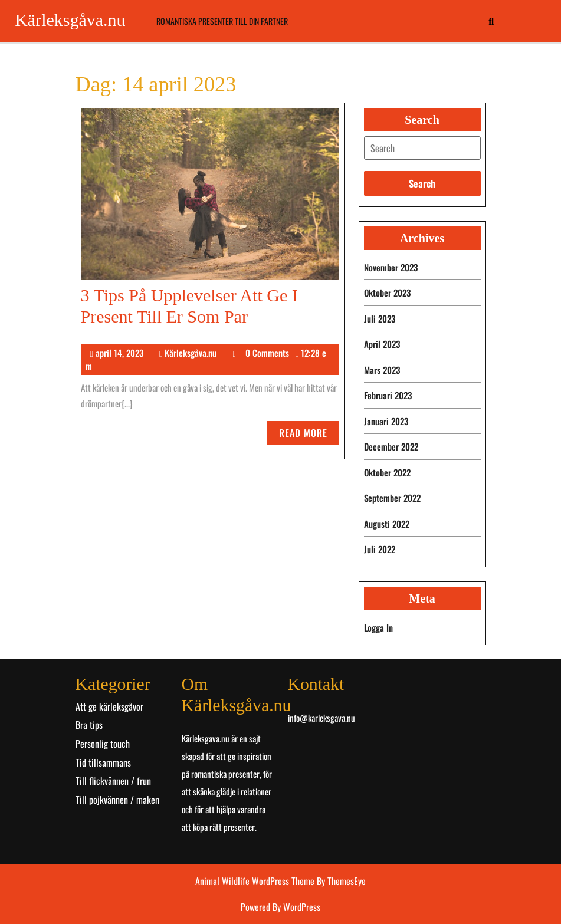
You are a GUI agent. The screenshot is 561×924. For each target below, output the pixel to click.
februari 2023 (388, 395)
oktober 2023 (387, 292)
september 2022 (392, 498)
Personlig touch (103, 744)
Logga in (378, 627)
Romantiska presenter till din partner (222, 21)
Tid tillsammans (103, 762)
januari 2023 (386, 421)
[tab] (422, 148)
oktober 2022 (387, 472)
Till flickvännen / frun (113, 781)
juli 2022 (380, 549)
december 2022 (391, 446)
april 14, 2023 (119, 353)
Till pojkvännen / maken (117, 800)
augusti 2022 (387, 524)
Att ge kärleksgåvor (109, 706)
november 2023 (391, 267)
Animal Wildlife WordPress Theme (256, 881)
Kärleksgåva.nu (70, 20)
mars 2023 (382, 370)
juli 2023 (380, 318)
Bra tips (89, 725)
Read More (309, 435)
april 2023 (382, 344)
